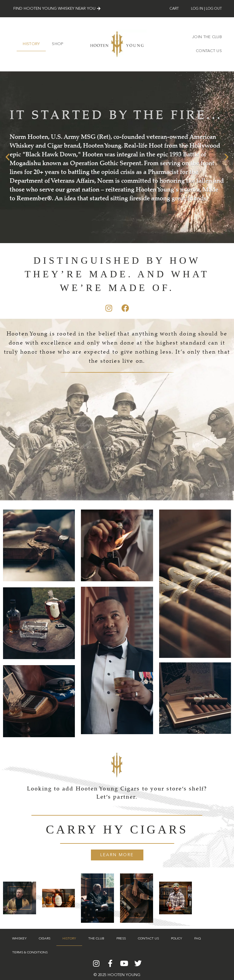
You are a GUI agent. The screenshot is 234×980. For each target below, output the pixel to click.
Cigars (45, 939)
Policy (177, 939)
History (31, 44)
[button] (8, 157)
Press (121, 939)
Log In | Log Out (206, 9)
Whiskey (19, 939)
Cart (174, 9)
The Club (96, 939)
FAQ (198, 939)
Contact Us (209, 51)
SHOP (57, 44)
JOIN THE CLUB (207, 37)
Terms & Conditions (30, 953)
